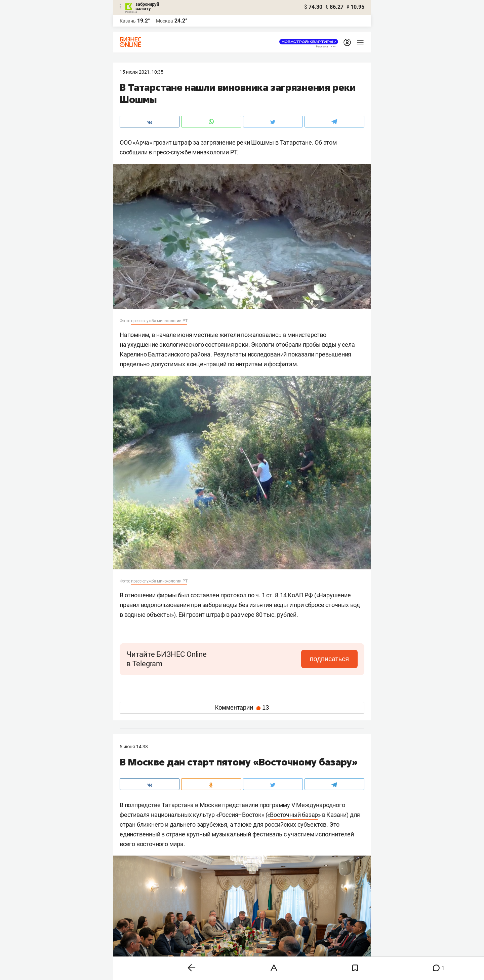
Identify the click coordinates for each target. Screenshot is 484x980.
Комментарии (242, 708)
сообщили (133, 152)
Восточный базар (294, 815)
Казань (128, 21)
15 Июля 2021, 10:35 (142, 72)
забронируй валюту (147, 6)
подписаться (329, 659)
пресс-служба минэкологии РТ (159, 321)
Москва (165, 21)
